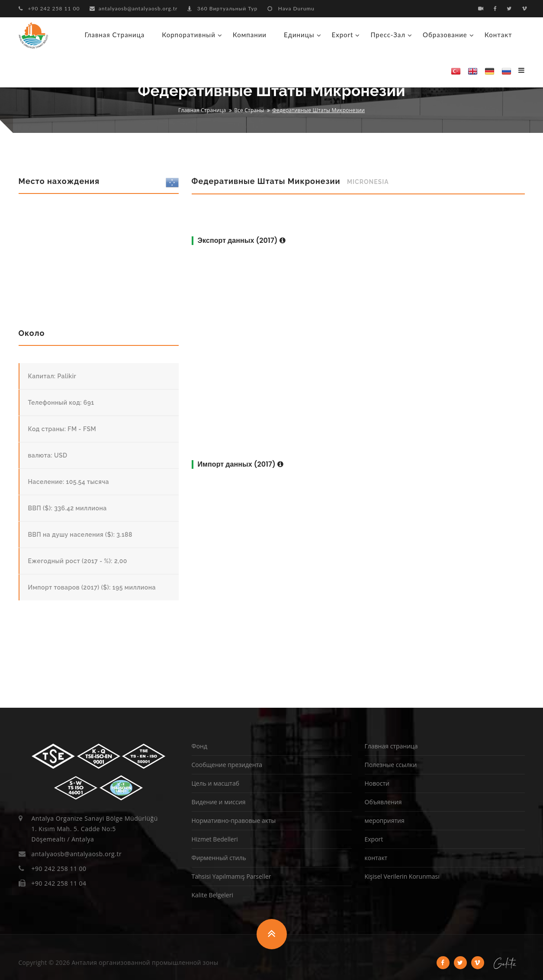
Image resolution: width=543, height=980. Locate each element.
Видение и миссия (219, 802)
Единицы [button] (299, 35)
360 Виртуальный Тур (222, 8)
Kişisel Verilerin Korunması (402, 876)
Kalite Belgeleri (212, 895)
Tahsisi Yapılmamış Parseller (231, 876)
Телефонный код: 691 (61, 403)
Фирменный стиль (219, 858)
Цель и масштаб (216, 783)
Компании (250, 35)
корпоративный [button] (189, 35)
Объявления (383, 802)
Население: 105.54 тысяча (69, 482)
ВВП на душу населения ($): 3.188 (80, 535)
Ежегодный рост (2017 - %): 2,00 (78, 561)
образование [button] (445, 35)
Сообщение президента (227, 765)
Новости (377, 783)
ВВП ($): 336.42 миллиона (67, 508)
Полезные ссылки (391, 765)
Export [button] (343, 35)
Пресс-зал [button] (388, 35)
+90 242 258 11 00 (49, 8)
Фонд (199, 746)
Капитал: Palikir (52, 376)
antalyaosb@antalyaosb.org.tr (134, 8)
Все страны (249, 110)
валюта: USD (48, 455)
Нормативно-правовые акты (234, 820)
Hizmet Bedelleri (215, 839)
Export (374, 839)
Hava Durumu (291, 8)
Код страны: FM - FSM (62, 429)
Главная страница (115, 35)
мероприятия (385, 820)
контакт (498, 35)
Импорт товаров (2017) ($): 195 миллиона (92, 587)
